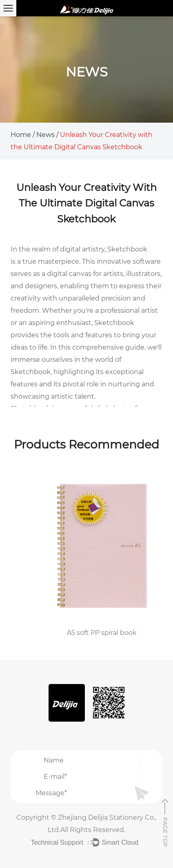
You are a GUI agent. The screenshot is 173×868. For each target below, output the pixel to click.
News (45, 135)
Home (21, 135)
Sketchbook (127, 249)
